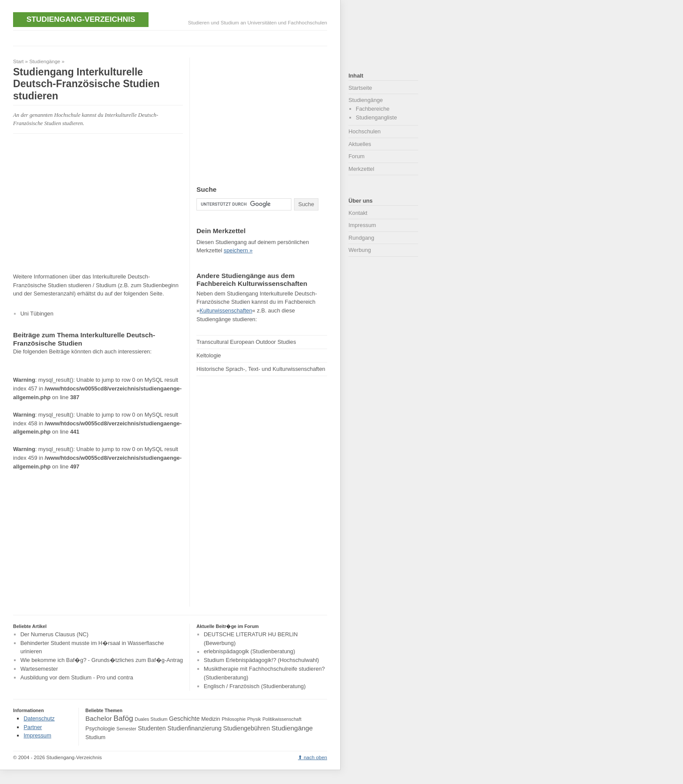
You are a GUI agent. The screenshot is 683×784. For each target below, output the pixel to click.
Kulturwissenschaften (226, 311)
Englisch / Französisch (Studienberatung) (255, 686)
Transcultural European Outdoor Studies (246, 342)
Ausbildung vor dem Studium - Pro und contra (77, 677)
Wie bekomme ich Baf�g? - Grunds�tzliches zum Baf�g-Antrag (102, 660)
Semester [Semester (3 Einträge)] (126, 729)
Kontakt (358, 213)
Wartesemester (39, 669)
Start (18, 61)
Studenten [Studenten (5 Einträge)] (152, 728)
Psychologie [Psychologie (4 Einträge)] (100, 729)
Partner (33, 727)
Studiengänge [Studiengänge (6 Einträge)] (292, 728)
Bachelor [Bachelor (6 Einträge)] (99, 718)
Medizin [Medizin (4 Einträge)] (211, 719)
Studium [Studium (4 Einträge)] (95, 737)
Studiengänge (45, 61)
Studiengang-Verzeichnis (81, 19)
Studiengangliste (377, 117)
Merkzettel (361, 169)
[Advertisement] (172, 37)
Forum (357, 156)
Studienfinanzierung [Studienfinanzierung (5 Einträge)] (194, 728)
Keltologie (209, 355)
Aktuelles (360, 144)
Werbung (360, 250)
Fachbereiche (373, 109)
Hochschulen (365, 131)
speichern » (238, 250)
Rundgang (361, 238)
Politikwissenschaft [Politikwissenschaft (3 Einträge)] (282, 719)
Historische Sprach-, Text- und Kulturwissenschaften (261, 369)
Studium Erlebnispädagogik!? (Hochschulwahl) (262, 660)
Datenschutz (39, 718)
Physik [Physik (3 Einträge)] (254, 719)
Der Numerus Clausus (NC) (54, 634)
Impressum (362, 225)
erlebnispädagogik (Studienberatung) (250, 652)
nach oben (315, 757)
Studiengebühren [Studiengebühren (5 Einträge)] (246, 728)
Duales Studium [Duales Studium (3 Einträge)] (151, 719)
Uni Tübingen (37, 314)
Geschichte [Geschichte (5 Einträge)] (184, 719)
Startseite (360, 88)
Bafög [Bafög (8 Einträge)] (123, 718)
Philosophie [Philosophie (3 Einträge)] (234, 719)
